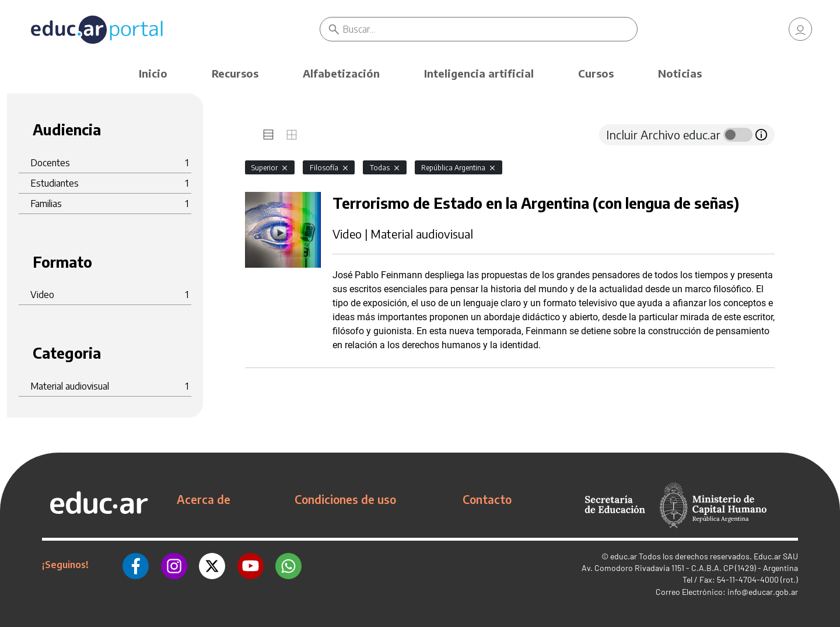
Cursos (596, 73)
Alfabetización (341, 73)
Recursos (235, 73)
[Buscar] (490, 29)
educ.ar (624, 556)
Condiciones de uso (345, 499)
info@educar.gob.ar (763, 592)
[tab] (268, 135)
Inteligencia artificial (479, 73)
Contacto (487, 499)
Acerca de (204, 499)
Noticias (680, 73)
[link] (800, 29)
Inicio (153, 73)
